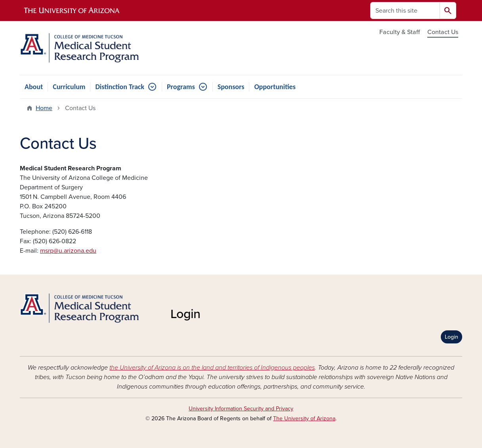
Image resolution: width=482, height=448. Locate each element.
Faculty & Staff (400, 32)
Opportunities (275, 87)
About (34, 87)
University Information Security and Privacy (241, 409)
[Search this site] (405, 10)
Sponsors (231, 87)
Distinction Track (120, 87)
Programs (181, 87)
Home (44, 108)
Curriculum (69, 87)
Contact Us (443, 32)
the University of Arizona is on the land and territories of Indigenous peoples (212, 368)
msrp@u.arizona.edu (68, 251)
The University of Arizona (304, 418)
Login (451, 337)
